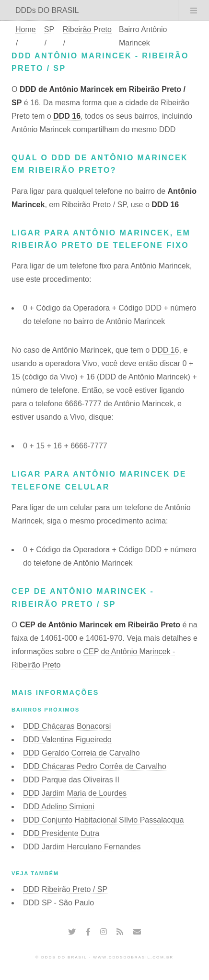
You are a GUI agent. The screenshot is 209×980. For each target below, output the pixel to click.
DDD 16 (67, 116)
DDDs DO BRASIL (47, 10)
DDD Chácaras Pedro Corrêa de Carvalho (95, 766)
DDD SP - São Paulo (58, 903)
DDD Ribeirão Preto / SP (65, 889)
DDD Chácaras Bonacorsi (67, 726)
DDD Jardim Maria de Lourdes (75, 793)
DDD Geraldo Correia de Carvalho (81, 753)
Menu (194, 11)
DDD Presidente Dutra (61, 833)
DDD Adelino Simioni (59, 807)
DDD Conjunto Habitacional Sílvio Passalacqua (103, 820)
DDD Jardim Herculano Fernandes (82, 847)
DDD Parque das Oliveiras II (71, 780)
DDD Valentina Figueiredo (67, 740)
